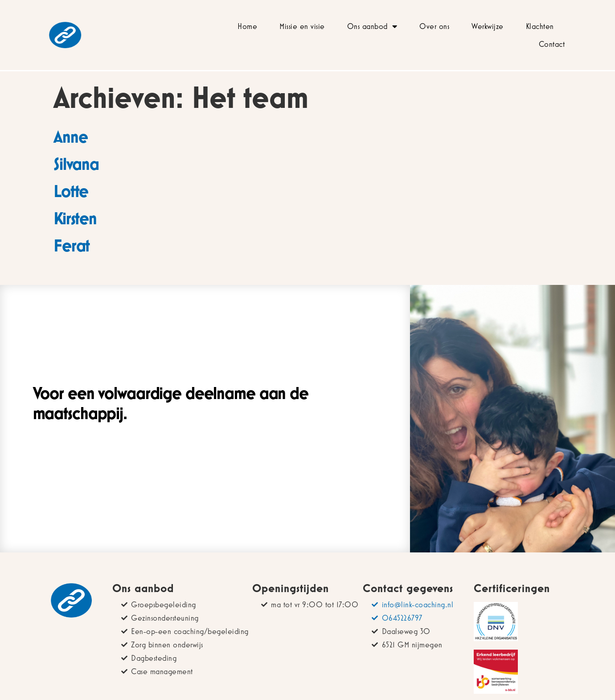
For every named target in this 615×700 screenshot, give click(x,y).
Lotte (71, 191)
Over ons (434, 26)
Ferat (72, 245)
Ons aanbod (372, 26)
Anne (70, 136)
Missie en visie (302, 26)
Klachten (540, 26)
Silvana (76, 164)
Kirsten (75, 218)
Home (247, 26)
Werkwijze (488, 26)
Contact (552, 44)
